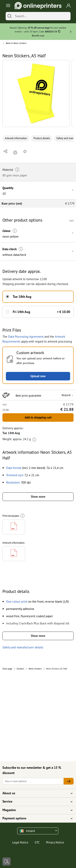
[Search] (10, 16)
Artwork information (16, 138)
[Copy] (59, 32)
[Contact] (6, 862)
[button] (36, 93)
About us (36, 793)
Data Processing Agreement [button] (26, 337)
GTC (37, 842)
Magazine (36, 810)
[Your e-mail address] (33, 781)
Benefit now (38, 36)
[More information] (15, 231)
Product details (42, 138)
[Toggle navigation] (7, 6)
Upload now (38, 376)
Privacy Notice (55, 842)
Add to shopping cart (38, 417)
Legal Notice (20, 842)
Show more (38, 497)
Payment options (36, 818)
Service (36, 802)
